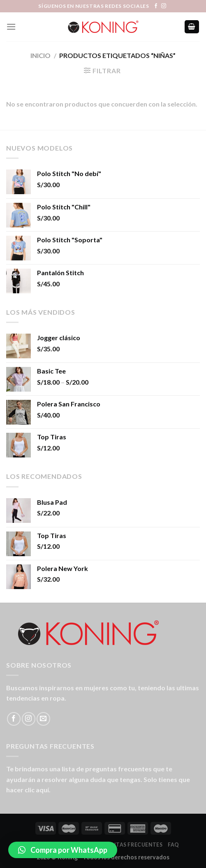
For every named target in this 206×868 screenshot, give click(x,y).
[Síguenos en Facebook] (156, 6)
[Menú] (11, 27)
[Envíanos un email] (43, 719)
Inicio (41, 55)
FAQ (174, 845)
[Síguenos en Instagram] (164, 6)
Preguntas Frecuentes (128, 845)
